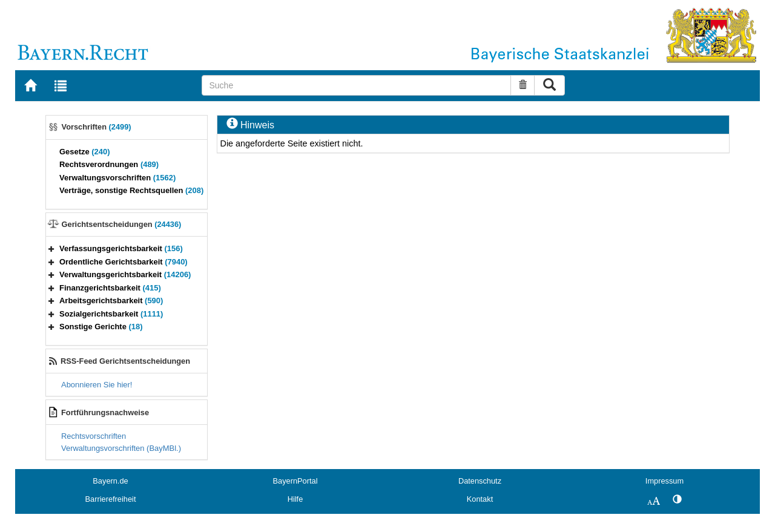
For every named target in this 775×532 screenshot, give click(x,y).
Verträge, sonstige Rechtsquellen (131, 190)
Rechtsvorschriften (94, 436)
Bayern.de (110, 481)
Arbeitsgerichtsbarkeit (111, 300)
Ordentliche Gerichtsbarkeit (124, 262)
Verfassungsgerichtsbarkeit (121, 248)
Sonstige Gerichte (101, 327)
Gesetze (85, 152)
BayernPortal (295, 481)
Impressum (665, 481)
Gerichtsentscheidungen (122, 224)
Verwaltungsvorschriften (117, 178)
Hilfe (295, 499)
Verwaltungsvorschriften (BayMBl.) (121, 448)
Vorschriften (97, 127)
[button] (51, 248)
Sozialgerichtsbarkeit (111, 314)
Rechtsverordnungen (109, 164)
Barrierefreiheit (111, 499)
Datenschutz (480, 481)
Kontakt (480, 499)
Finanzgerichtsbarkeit (110, 288)
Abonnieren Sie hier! (97, 385)
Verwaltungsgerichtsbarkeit (125, 274)
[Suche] (356, 85)
